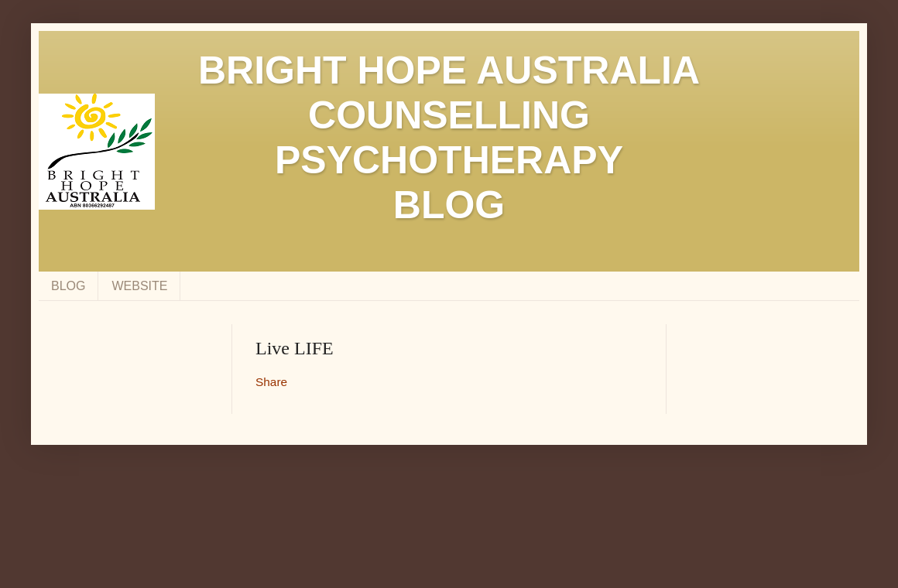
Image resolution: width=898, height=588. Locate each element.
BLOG (68, 286)
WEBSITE (139, 286)
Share (271, 382)
